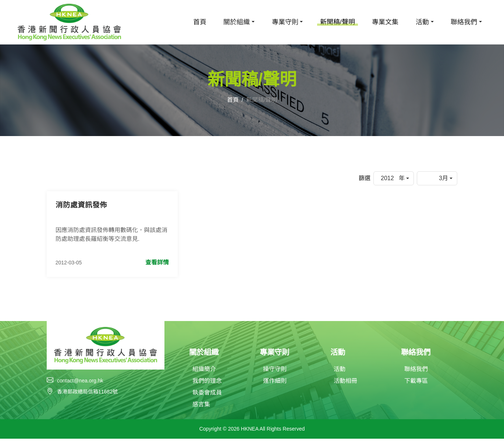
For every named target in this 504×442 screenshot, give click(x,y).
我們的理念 (207, 384)
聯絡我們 (416, 372)
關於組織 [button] (237, 22)
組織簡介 (204, 372)
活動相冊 (345, 384)
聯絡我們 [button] (464, 22)
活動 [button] (422, 22)
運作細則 (275, 384)
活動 (340, 372)
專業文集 (385, 22)
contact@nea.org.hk (80, 383)
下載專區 (416, 384)
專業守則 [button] (285, 22)
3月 (443, 178)
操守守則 (275, 372)
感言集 (201, 408)
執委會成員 (207, 396)
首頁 (200, 22)
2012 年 (393, 178)
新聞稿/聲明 (338, 22)
